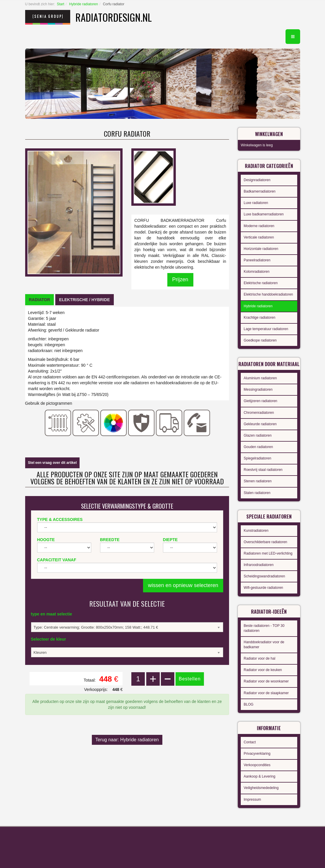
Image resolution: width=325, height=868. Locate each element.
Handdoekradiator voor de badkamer (264, 645)
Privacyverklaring (257, 754)
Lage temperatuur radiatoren (266, 329)
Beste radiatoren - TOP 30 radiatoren (264, 628)
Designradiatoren (257, 180)
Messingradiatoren (258, 390)
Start (60, 4)
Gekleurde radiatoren (260, 424)
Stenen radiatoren (258, 481)
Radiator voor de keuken (263, 670)
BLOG (249, 704)
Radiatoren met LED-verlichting (268, 553)
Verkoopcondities (257, 765)
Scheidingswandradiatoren (264, 576)
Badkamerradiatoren (260, 191)
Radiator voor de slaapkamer (266, 693)
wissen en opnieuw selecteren (183, 585)
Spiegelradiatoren (257, 458)
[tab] (40, 300)
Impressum (252, 800)
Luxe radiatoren (256, 203)
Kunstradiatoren (256, 531)
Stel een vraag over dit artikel (53, 463)
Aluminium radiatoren (260, 378)
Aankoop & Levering (259, 776)
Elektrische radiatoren (261, 283)
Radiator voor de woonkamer (266, 681)
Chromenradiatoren (259, 413)
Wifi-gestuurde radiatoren (263, 588)
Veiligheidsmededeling (261, 788)
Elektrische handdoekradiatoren (268, 294)
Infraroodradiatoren (259, 565)
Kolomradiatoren (257, 272)
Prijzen (180, 279)
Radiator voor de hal (259, 658)
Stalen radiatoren (257, 493)
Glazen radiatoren (258, 435)
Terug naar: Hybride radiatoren (127, 740)
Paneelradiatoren (257, 260)
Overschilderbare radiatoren (265, 542)
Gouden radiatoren (258, 447)
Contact (250, 742)
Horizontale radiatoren (261, 249)
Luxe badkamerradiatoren (264, 214)
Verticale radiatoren (259, 237)
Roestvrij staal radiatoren (263, 470)
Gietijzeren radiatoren (260, 401)
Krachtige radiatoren (259, 318)
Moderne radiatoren (259, 226)
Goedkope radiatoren (260, 340)
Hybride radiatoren (84, 4)
